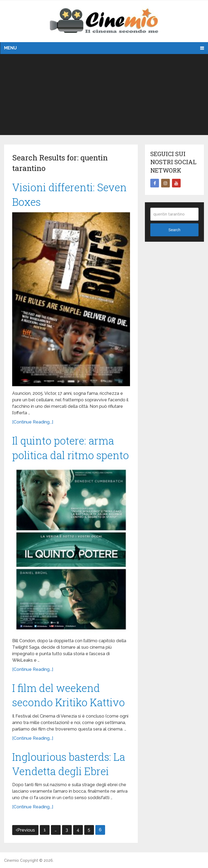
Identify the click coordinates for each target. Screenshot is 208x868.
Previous (25, 830)
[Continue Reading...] (33, 422)
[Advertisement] (104, 95)
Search (174, 230)
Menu (10, 48)
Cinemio (12, 860)
